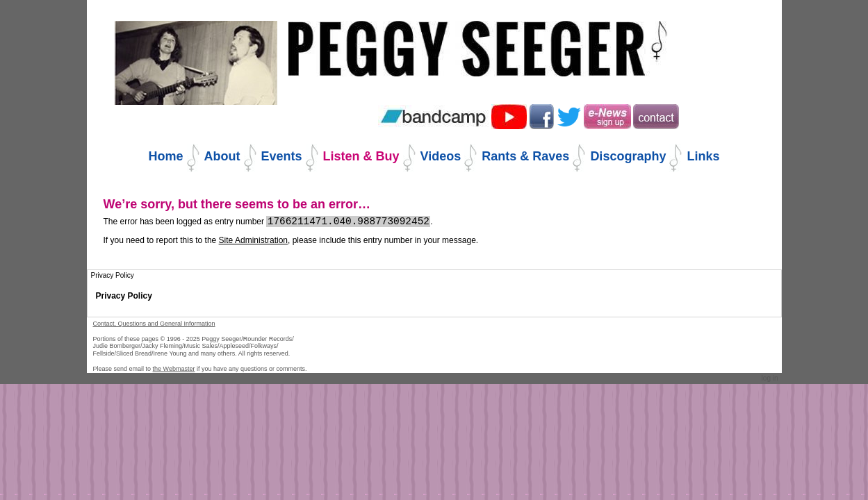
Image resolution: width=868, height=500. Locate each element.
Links (703, 156)
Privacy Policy (124, 296)
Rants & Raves (525, 156)
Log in (770, 378)
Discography (628, 156)
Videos (441, 156)
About (222, 156)
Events (282, 156)
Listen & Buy (361, 156)
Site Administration (253, 240)
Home (166, 156)
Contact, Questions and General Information (154, 324)
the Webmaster (174, 369)
